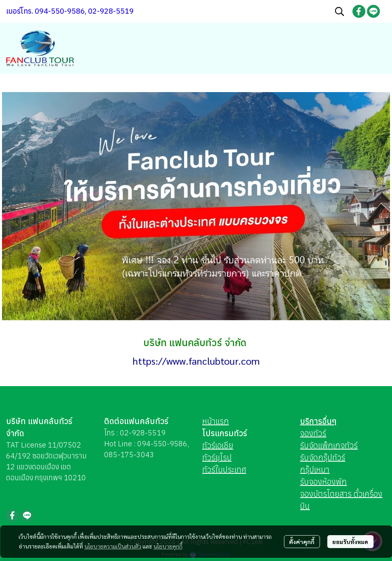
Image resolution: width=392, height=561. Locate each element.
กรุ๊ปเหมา (315, 470)
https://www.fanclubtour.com (196, 361)
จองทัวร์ (313, 433)
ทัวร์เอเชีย (218, 445)
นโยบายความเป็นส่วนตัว (113, 546)
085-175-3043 (129, 455)
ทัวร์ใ (210, 470)
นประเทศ (232, 470)
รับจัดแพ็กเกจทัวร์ (329, 445)
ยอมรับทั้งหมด (350, 542)
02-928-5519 (143, 433)
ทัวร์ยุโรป (217, 457)
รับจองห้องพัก (323, 482)
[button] (340, 11)
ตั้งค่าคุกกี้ (302, 542)
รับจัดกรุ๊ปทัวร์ (323, 457)
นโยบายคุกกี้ (168, 546)
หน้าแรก (216, 421)
